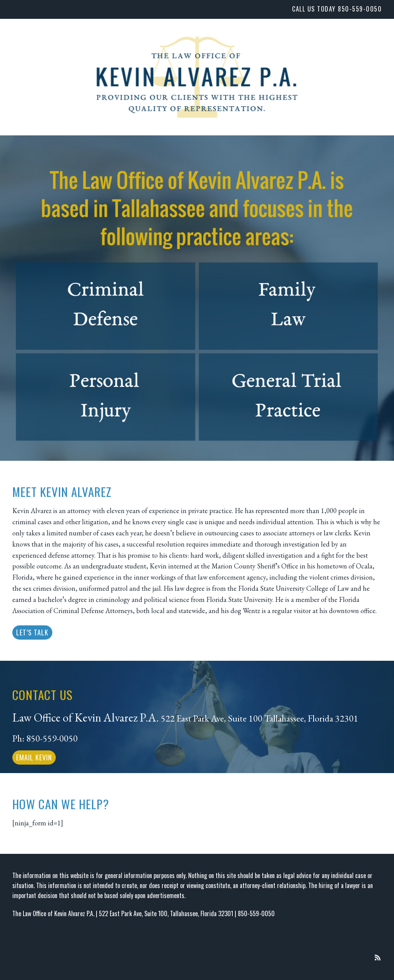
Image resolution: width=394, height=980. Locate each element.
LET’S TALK (32, 632)
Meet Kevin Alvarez (62, 492)
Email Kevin (34, 757)
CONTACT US (43, 695)
